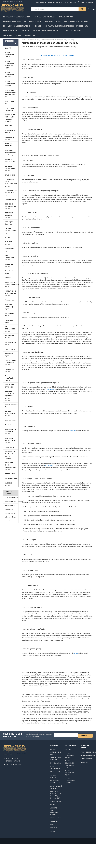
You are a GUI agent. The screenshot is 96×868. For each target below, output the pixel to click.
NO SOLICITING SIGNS (10, 346)
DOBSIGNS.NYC (10, 515)
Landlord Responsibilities (15, 24)
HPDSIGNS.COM (10, 508)
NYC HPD (25, 33)
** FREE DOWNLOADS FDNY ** (10, 77)
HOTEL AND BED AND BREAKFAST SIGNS (11, 295)
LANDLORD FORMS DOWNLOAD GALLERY (47, 33)
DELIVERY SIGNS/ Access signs (10, 233)
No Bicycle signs (9, 357)
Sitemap (52, 833)
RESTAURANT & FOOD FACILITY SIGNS (10, 434)
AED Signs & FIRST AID (9, 147)
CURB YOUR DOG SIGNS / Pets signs (11, 195)
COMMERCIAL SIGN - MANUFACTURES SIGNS (11, 185)
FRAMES (11, 280)
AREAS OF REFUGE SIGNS (10, 163)
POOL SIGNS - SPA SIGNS (10, 388)
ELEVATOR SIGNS (11, 245)
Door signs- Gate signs (9, 225)
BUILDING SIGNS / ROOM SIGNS (11, 170)
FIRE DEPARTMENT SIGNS (11, 260)
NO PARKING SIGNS (9, 317)
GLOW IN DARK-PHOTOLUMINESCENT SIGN (12, 287)
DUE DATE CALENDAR (53, 24)
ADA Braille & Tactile (11, 134)
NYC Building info (66, 19)
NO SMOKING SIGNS (10, 339)
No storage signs (9, 323)
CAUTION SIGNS (11, 177)
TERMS (19, 37)
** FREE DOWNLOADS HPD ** (10, 57)
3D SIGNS (8, 128)
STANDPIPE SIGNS (9, 268)
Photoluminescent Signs (12, 408)
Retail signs (9, 427)
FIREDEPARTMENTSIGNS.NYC (11, 504)
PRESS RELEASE (35, 24)
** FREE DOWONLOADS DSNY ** (10, 86)
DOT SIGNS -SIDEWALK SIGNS (9, 217)
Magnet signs (10, 302)
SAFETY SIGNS (10, 476)
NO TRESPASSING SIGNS (10, 331)
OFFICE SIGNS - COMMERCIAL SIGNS (10, 365)
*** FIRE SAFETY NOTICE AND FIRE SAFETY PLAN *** (10, 120)
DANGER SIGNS (10, 202)
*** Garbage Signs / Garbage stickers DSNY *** (11, 96)
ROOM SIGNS (10, 449)
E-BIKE (7, 240)
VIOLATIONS (8, 37)
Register (90, 2)
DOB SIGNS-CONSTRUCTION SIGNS (11, 208)
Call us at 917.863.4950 (13, 766)
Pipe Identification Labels (10, 380)
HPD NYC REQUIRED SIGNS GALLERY (17, 19)
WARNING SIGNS (9, 486)
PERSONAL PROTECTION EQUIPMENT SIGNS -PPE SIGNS (10, 398)
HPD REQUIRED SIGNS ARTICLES (77, 24)
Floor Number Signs (11, 274)
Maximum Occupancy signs (9, 309)
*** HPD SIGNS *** (11, 105)
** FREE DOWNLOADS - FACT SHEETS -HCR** (10, 67)
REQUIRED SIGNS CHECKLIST (44, 19)
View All (8, 523)
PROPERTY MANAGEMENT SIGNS (10, 416)
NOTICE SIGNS (10, 351)
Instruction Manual (76, 33)
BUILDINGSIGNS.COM (11, 500)
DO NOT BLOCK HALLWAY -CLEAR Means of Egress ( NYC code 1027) (61, 28)
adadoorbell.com (11, 519)
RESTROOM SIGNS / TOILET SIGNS (10, 443)
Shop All (11, 50)
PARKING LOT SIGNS (10, 373)
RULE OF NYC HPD (11, 33)
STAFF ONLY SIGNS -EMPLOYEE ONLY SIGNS (11, 468)
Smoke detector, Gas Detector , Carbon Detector (11, 457)
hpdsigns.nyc (9, 512)
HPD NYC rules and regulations (18, 28)
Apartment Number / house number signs (11, 155)
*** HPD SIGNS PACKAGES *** (10, 111)
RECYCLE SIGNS (11, 423)
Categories (10, 43)
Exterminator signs (10, 252)
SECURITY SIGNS (11, 481)
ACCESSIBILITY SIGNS (10, 140)
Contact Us (30, 37)
